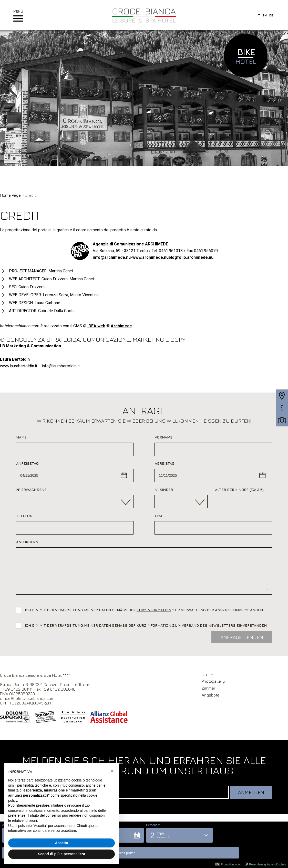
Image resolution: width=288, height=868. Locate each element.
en (265, 15)
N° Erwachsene (31, 489)
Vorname (164, 437)
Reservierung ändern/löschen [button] (265, 864)
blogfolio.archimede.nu (191, 257)
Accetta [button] (62, 843)
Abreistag (165, 463)
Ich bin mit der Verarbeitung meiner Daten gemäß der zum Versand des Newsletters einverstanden (146, 625)
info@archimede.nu (112, 257)
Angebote (210, 695)
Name (21, 437)
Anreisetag (27, 463)
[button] (179, 851)
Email (160, 516)
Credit (30, 195)
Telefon (24, 516)
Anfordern (27, 542)
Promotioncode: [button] (228, 864)
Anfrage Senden (242, 637)
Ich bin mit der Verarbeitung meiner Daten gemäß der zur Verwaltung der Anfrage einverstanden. (145, 610)
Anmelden (251, 792)
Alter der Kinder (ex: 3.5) (239, 489)
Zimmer (209, 688)
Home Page (10, 195)
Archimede (121, 326)
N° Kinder (164, 489)
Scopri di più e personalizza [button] (61, 854)
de (271, 15)
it (259, 15)
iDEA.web (96, 326)
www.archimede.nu (150, 257)
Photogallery (213, 681)
